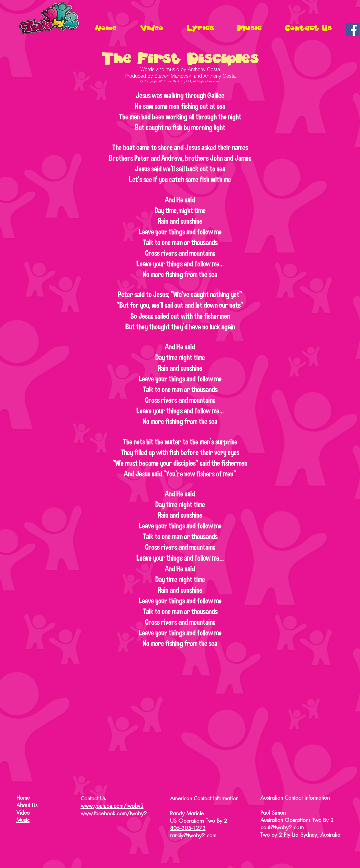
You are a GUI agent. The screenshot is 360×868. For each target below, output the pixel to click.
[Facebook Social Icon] (352, 29)
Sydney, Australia (320, 835)
